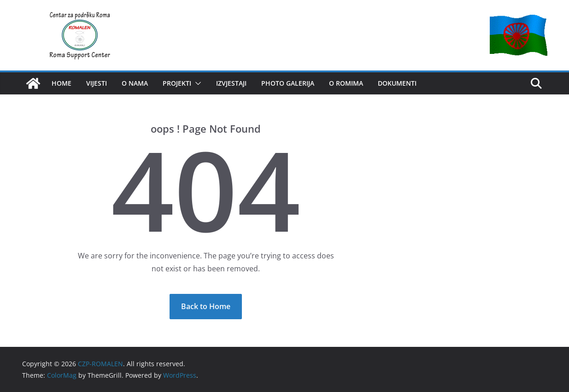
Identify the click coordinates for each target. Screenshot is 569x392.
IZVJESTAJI (231, 83)
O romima (346, 83)
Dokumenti (397, 83)
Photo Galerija (288, 83)
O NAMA (135, 83)
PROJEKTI (177, 83)
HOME (62, 83)
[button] (196, 83)
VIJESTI (97, 83)
